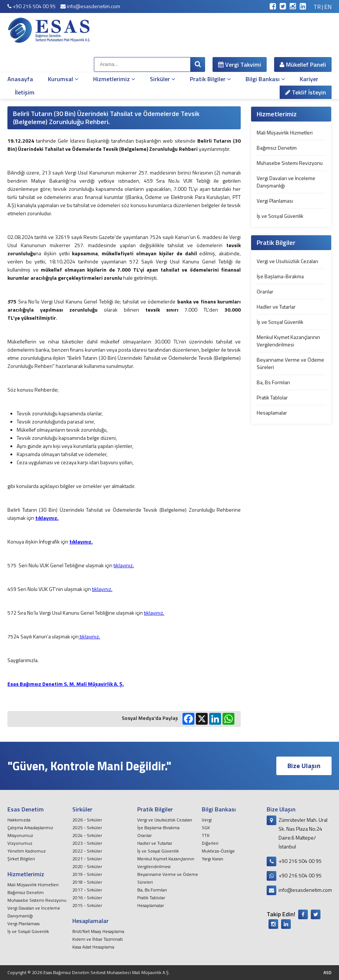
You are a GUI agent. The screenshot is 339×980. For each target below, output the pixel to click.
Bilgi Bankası (265, 79)
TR (317, 7)
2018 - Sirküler (87, 882)
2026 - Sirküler (87, 820)
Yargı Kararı (213, 859)
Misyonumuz (20, 835)
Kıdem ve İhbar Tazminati (98, 939)
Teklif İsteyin (306, 92)
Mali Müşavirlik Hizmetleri (285, 132)
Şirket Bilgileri (21, 859)
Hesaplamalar (272, 413)
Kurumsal (63, 79)
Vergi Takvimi (240, 64)
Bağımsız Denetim (277, 148)
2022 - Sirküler (87, 851)
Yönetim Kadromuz (27, 851)
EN (328, 7)
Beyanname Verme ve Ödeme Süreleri (290, 363)
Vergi (207, 820)
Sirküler (162, 79)
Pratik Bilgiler (210, 79)
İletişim (25, 92)
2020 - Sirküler (87, 866)
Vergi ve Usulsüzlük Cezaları (287, 261)
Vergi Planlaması (275, 201)
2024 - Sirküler (87, 835)
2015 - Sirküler (87, 905)
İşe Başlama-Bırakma (280, 276)
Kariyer (309, 79)
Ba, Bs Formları (273, 382)
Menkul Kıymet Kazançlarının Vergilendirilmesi (288, 341)
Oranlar (265, 291)
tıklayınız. (124, 565)
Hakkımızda (19, 820)
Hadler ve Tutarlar (276, 307)
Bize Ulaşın (304, 766)
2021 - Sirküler (87, 859)
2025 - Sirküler (87, 828)
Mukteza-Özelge (218, 851)
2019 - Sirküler (87, 874)
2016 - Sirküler (87, 898)
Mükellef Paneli (303, 64)
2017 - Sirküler (87, 890)
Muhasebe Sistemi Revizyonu (290, 163)
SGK (206, 828)
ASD (328, 972)
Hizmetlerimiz (114, 79)
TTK (206, 835)
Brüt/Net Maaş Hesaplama (98, 931)
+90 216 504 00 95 (32, 6)
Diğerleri (210, 843)
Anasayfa (20, 79)
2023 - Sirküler (87, 843)
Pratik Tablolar (272, 397)
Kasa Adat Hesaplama (93, 947)
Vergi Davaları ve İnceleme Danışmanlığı (286, 182)
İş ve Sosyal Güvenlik (280, 216)
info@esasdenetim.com (90, 6)
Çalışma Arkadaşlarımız (30, 828)
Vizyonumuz (20, 843)
